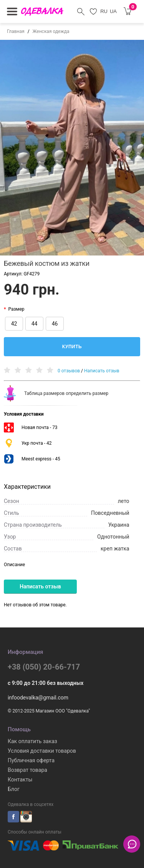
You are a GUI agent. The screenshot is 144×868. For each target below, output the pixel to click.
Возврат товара (27, 770)
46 (55, 324)
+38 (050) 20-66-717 (44, 667)
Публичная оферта (31, 760)
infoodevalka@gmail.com (38, 698)
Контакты (20, 780)
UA (113, 11)
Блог (14, 789)
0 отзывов (69, 371)
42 (14, 324)
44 (35, 324)
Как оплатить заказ (32, 741)
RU (104, 11)
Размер (16, 309)
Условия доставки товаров (42, 751)
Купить (72, 347)
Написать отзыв (102, 371)
